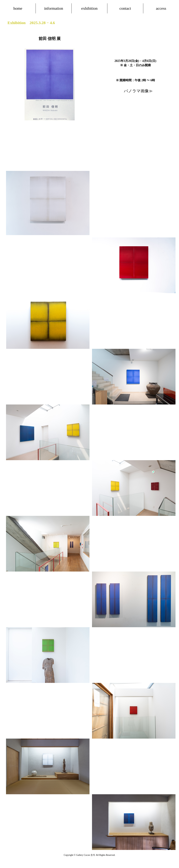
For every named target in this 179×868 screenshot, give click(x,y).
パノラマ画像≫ (138, 91)
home (18, 8)
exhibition (89, 8)
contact (125, 8)
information (54, 8)
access (161, 8)
